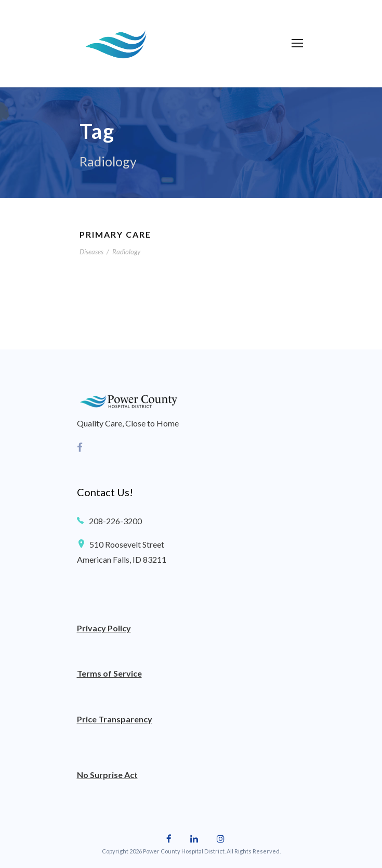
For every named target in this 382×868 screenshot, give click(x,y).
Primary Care (115, 234)
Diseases (91, 252)
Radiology (126, 252)
